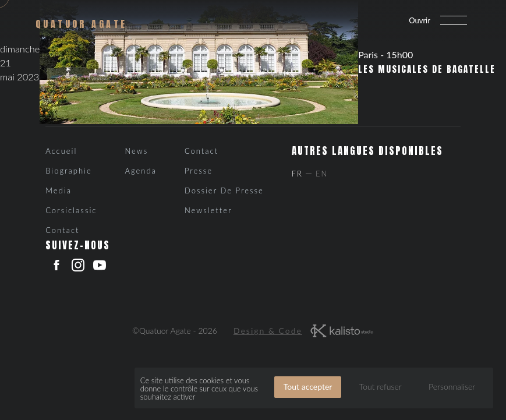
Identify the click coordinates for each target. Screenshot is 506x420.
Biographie (69, 171)
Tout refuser (381, 387)
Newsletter (208, 210)
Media (59, 190)
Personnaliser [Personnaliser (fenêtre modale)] (452, 387)
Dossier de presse (224, 190)
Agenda (140, 171)
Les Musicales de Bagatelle (427, 69)
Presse (199, 171)
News (136, 151)
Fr (297, 174)
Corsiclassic (71, 210)
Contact (62, 230)
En (322, 174)
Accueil (61, 151)
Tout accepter (308, 387)
